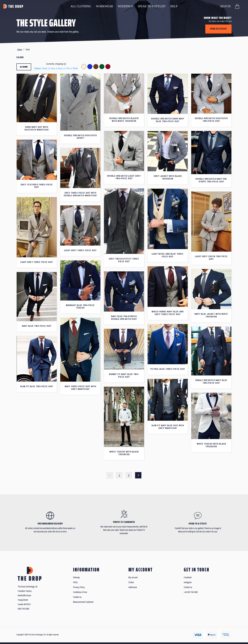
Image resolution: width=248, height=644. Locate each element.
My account (133, 577)
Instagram (188, 582)
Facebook (188, 577)
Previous (110, 475)
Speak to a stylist (218, 29)
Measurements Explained (83, 602)
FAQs (75, 582)
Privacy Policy (79, 587)
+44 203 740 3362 (191, 592)
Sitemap (76, 577)
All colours (24, 67)
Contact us (77, 597)
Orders (131, 582)
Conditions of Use (80, 592)
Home (20, 50)
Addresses (133, 587)
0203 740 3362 (23, 609)
